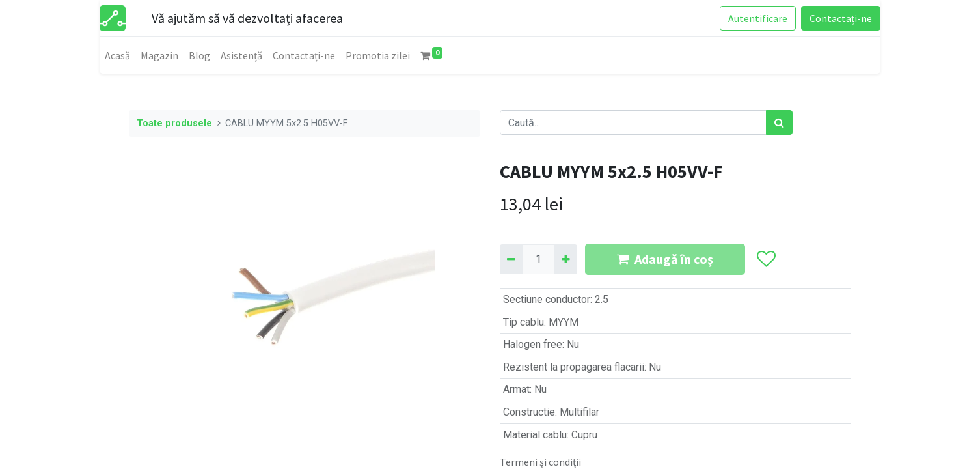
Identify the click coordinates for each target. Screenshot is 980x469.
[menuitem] (117, 55)
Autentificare (758, 18)
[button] (766, 259)
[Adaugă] (565, 259)
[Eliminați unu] (511, 259)
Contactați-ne (841, 18)
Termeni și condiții (540, 462)
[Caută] (779, 122)
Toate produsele (174, 123)
